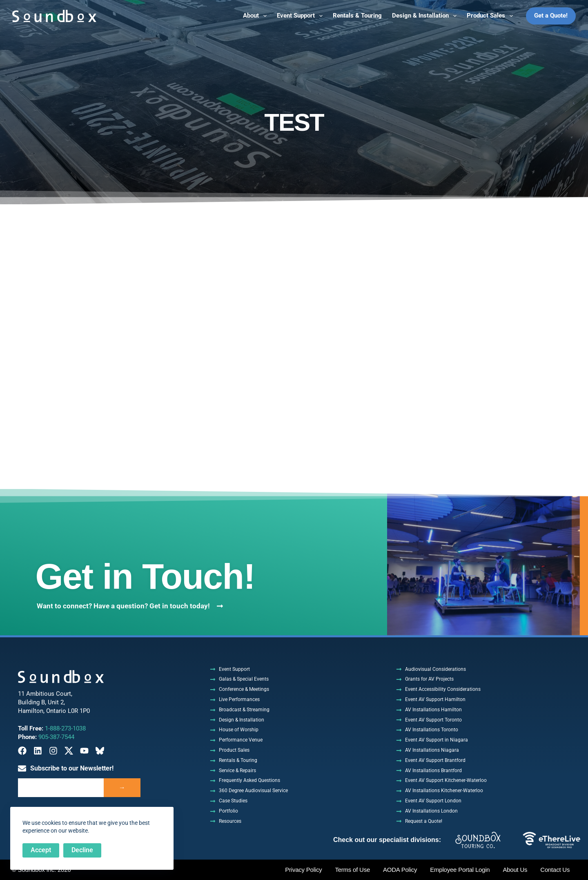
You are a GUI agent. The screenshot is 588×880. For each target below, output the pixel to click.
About (256, 16)
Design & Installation (426, 16)
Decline (82, 850)
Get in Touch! (148, 576)
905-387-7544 (56, 737)
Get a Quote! (551, 16)
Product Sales (491, 16)
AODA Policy (399, 870)
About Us (515, 870)
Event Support (301, 16)
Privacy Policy (303, 870)
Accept (41, 850)
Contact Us (555, 870)
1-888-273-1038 (65, 728)
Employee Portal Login (460, 870)
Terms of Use (352, 870)
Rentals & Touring (357, 16)
